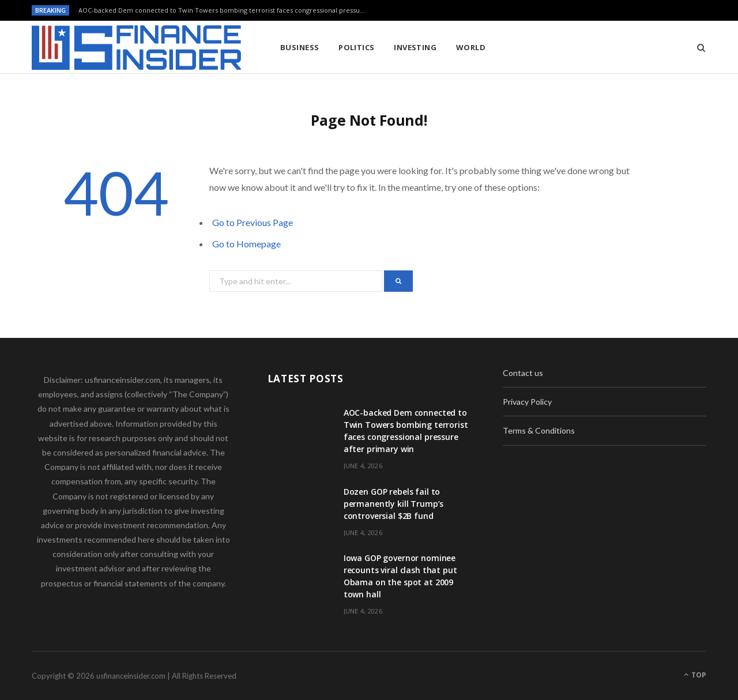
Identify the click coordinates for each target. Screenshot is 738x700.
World (471, 47)
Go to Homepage (246, 244)
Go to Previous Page (253, 222)
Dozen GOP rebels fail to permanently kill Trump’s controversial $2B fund (394, 504)
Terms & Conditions (539, 430)
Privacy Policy (527, 402)
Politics (357, 47)
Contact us (523, 373)
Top (695, 675)
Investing (415, 47)
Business (300, 47)
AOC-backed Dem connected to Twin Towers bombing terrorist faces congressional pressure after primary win (225, 10)
